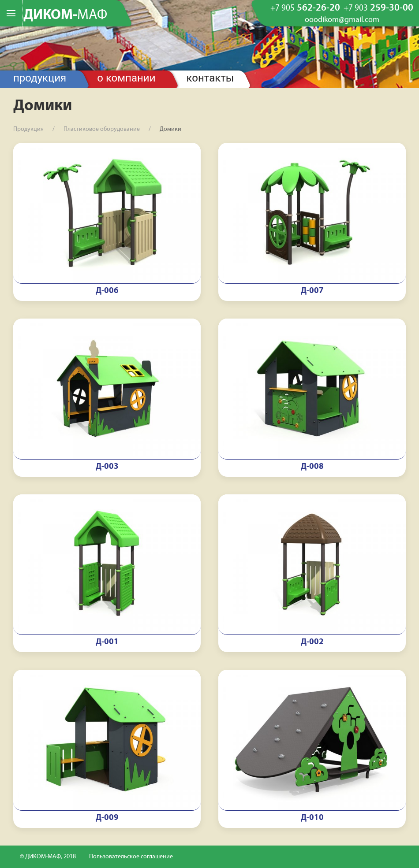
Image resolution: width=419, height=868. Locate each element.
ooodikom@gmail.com (342, 20)
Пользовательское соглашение (131, 857)
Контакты (210, 78)
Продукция (40, 78)
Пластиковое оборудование (102, 129)
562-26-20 (305, 8)
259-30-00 (378, 8)
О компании (126, 78)
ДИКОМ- (65, 15)
